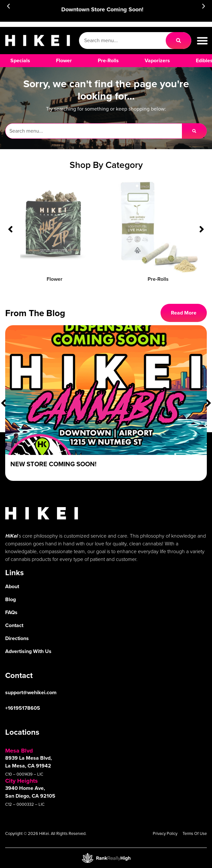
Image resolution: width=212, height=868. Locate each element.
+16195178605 (23, 708)
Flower (55, 279)
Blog (11, 599)
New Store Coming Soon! (53, 464)
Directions (17, 638)
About (12, 586)
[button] (8, 6)
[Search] (179, 41)
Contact (14, 625)
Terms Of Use (195, 833)
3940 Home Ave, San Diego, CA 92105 (30, 792)
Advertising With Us (28, 651)
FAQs (11, 612)
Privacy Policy (165, 833)
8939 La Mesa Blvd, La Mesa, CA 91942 (28, 762)
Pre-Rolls (158, 279)
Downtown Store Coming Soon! (106, 9)
